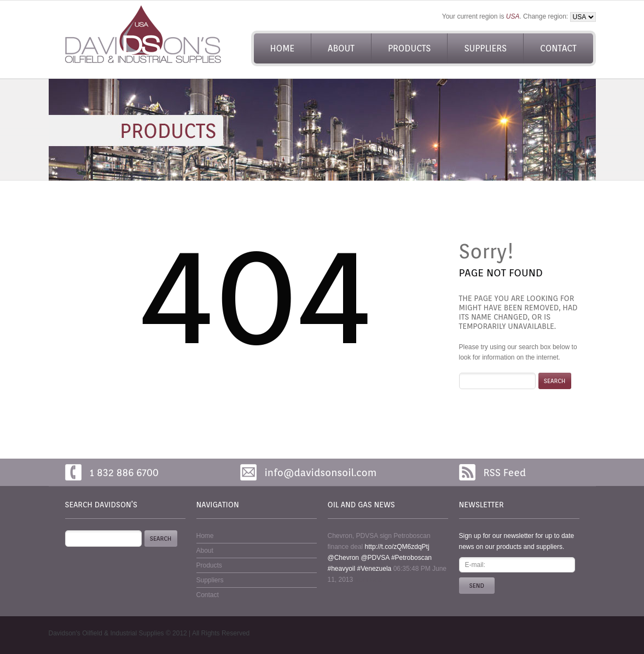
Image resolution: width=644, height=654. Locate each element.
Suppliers (485, 48)
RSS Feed (505, 473)
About (341, 48)
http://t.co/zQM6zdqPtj (397, 547)
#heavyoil (342, 569)
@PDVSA (375, 558)
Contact (558, 48)
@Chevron (344, 558)
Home (283, 48)
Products (409, 48)
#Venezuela (375, 569)
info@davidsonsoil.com (321, 473)
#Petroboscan (411, 558)
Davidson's (65, 633)
